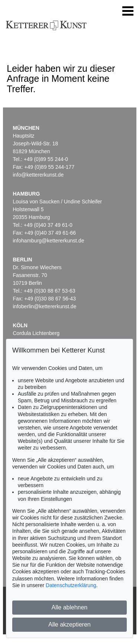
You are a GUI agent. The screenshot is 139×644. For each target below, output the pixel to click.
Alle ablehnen (69, 607)
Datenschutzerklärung (71, 585)
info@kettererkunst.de (38, 175)
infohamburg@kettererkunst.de (49, 241)
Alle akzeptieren (70, 624)
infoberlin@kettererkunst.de (45, 306)
